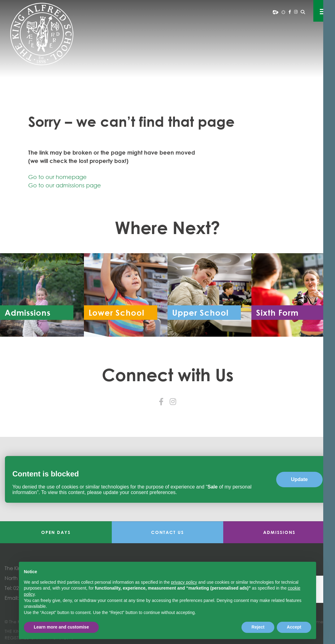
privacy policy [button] (184, 582)
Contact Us (167, 532)
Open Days (56, 532)
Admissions (279, 532)
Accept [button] (294, 627)
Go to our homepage (57, 177)
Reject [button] (258, 627)
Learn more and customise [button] (61, 627)
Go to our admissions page (65, 185)
